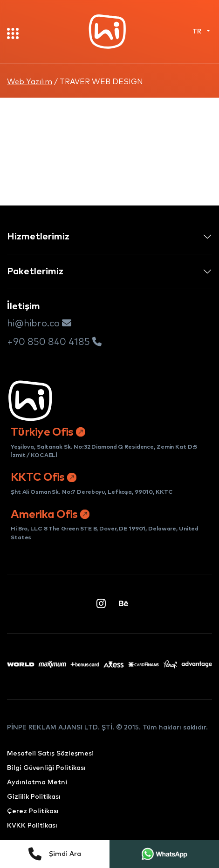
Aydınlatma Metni (37, 782)
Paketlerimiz (35, 272)
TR (198, 32)
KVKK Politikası (32, 826)
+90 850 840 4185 (54, 342)
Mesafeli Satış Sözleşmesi (50, 754)
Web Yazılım (30, 82)
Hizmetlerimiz (38, 237)
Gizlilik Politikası (34, 797)
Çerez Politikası (33, 811)
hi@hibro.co (39, 323)
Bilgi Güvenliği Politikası (46, 768)
